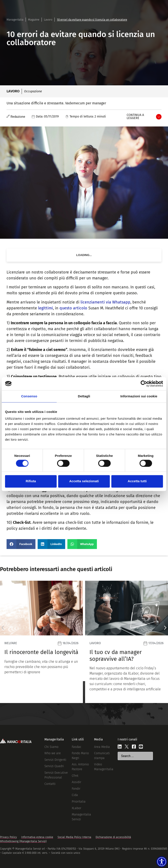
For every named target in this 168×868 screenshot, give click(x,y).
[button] (21, 544)
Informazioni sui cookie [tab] (139, 396)
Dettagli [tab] (84, 396)
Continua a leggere (135, 117)
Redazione (18, 117)
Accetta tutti (137, 481)
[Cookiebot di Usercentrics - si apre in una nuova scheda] (144, 384)
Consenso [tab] (29, 396)
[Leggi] (41, 642)
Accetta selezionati (84, 481)
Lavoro (48, 20)
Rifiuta (31, 481)
